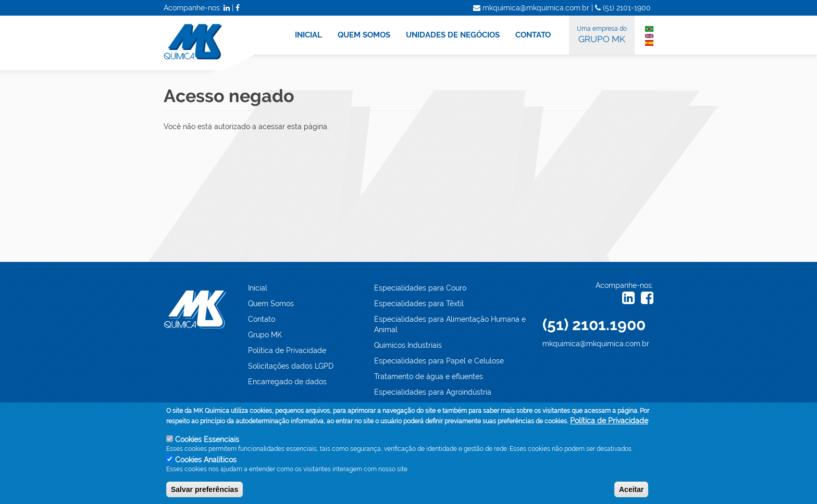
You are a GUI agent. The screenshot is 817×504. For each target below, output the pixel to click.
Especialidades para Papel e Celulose (439, 361)
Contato (262, 319)
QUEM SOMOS (364, 35)
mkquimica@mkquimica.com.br (596, 344)
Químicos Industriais (408, 345)
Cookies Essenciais (207, 443)
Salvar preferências (205, 492)
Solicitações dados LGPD (291, 366)
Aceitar (631, 492)
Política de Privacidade (287, 350)
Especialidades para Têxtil (419, 304)
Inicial (258, 288)
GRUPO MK (602, 34)
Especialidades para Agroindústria (433, 392)
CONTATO (533, 35)
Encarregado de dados (287, 382)
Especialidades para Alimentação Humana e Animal (450, 324)
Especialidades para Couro (420, 288)
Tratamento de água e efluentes (429, 376)
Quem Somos (271, 304)
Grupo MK (265, 335)
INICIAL (308, 35)
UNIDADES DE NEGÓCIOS (453, 35)
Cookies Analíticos (206, 463)
